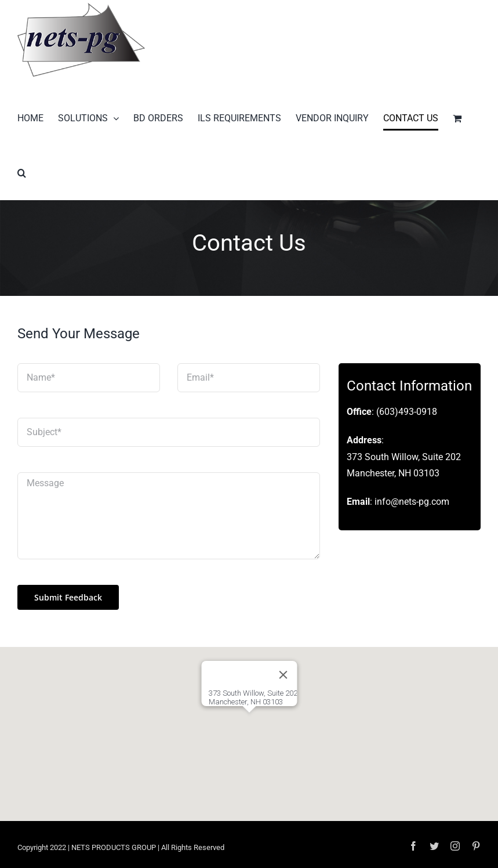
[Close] (283, 675)
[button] (22, 173)
